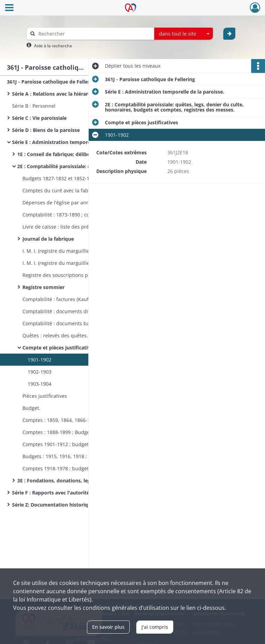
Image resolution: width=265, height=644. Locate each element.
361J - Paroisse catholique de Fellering (52, 82)
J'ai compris (155, 627)
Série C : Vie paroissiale (39, 118)
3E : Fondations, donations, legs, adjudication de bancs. (83, 480)
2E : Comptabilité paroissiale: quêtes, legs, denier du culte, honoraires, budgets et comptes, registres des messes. (86, 166)
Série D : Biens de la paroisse (46, 130)
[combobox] (184, 34)
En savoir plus (108, 627)
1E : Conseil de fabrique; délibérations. (63, 154)
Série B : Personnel (34, 106)
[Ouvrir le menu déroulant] (9, 8)
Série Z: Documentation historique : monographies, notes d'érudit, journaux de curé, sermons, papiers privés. (81, 505)
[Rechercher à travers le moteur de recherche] (94, 34)
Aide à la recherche (53, 46)
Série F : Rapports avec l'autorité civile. (58, 493)
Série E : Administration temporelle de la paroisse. (72, 142)
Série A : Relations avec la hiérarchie (55, 94)
